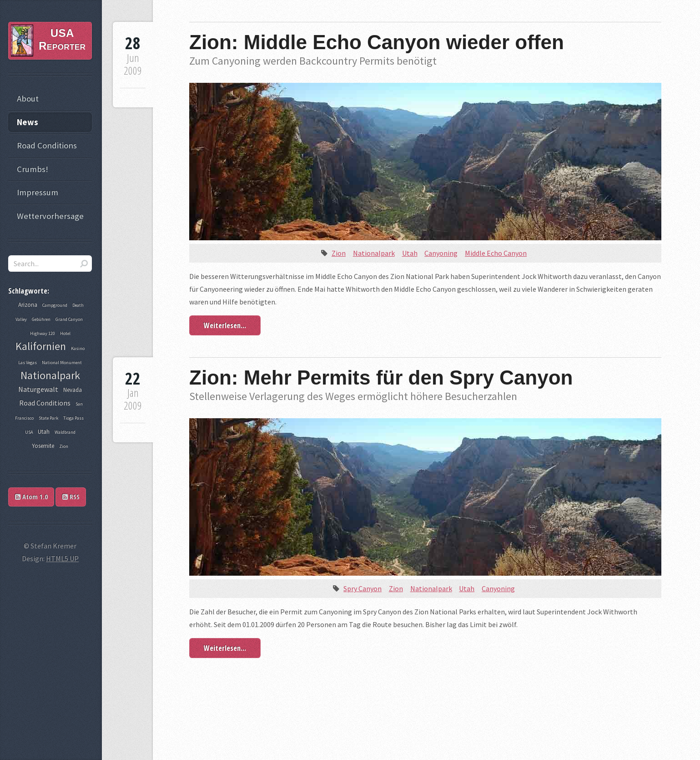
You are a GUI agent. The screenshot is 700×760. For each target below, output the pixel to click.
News (28, 122)
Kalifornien (41, 346)
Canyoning (441, 253)
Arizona (28, 305)
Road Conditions (47, 145)
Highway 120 (43, 333)
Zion (339, 253)
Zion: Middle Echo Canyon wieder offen (377, 42)
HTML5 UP (62, 558)
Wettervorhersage (50, 216)
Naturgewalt (38, 389)
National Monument (62, 362)
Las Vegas (28, 362)
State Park (48, 418)
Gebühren (41, 319)
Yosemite (43, 446)
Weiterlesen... (225, 325)
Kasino (78, 348)
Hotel (65, 333)
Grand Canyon (69, 319)
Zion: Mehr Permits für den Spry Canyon (381, 377)
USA (29, 432)
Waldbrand (65, 432)
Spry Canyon (363, 588)
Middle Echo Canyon (496, 253)
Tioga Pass (73, 418)
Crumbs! (33, 169)
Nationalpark (374, 253)
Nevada (73, 390)
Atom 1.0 (31, 497)
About (28, 99)
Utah (410, 253)
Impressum (38, 192)
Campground (55, 305)
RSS (71, 497)
